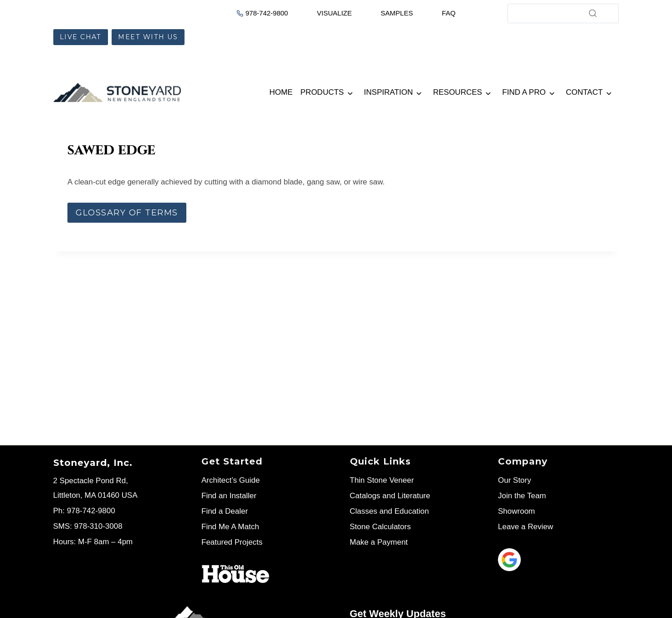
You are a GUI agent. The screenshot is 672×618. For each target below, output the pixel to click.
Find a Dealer (225, 511)
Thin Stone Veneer (382, 480)
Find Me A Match (230, 527)
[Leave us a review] (559, 560)
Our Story (515, 480)
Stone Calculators (380, 527)
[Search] (563, 13)
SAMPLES (397, 13)
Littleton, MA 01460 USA (95, 495)
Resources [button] (457, 92)
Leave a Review (526, 527)
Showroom (516, 511)
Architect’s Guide (231, 480)
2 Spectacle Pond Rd (90, 481)
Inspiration (388, 92)
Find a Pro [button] (524, 92)
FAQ (449, 13)
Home (281, 92)
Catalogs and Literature (390, 496)
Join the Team (522, 496)
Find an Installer (229, 496)
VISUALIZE (335, 13)
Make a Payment (379, 542)
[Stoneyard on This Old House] (236, 574)
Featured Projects (232, 542)
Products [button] (322, 92)
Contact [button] (584, 92)
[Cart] (470, 12)
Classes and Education (390, 511)
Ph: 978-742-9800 (84, 511)
